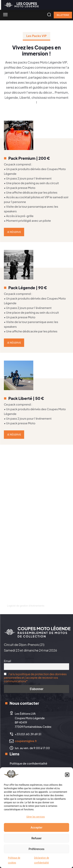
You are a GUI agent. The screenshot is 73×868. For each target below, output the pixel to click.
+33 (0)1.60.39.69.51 (28, 734)
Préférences (36, 849)
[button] (67, 775)
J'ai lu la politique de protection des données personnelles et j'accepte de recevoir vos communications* (35, 678)
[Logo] (22, 5)
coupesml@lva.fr (26, 741)
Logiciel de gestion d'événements (26, 606)
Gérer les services (36, 817)
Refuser (36, 838)
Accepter (36, 828)
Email (7, 661)
